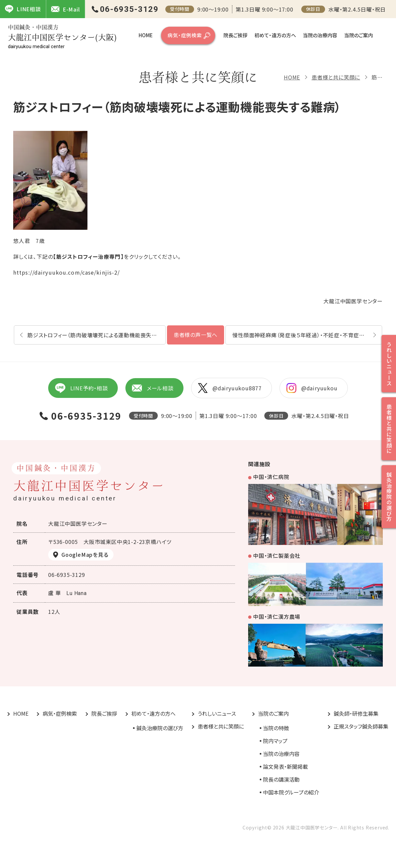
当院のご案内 (359, 35)
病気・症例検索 (185, 35)
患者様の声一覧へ (196, 335)
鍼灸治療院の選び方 (160, 728)
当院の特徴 (276, 728)
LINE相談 (23, 9)
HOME (146, 35)
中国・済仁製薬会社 (277, 555)
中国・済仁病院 (271, 477)
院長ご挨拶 (235, 35)
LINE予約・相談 (81, 388)
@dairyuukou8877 (230, 388)
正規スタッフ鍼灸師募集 (361, 726)
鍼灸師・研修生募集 (356, 713)
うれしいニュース (217, 713)
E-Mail (66, 9)
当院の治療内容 (320, 35)
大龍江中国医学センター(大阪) (62, 37)
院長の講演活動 (281, 779)
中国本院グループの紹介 (291, 792)
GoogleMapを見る (85, 554)
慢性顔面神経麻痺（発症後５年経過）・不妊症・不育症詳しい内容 (307, 335)
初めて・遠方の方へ (275, 35)
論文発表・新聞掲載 (285, 766)
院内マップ (275, 741)
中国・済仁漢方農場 (277, 616)
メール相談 (153, 388)
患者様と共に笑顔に (336, 77)
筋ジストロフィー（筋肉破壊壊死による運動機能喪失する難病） (97, 335)
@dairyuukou (312, 388)
